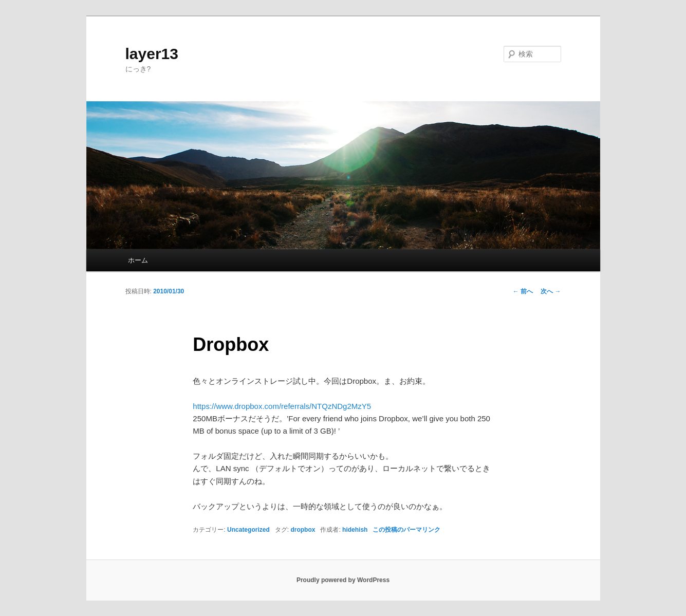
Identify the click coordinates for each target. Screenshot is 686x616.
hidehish (355, 530)
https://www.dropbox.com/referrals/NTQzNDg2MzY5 (282, 406)
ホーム (138, 260)
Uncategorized (248, 530)
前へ (523, 291)
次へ (551, 291)
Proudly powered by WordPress (343, 580)
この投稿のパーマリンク (406, 530)
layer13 (152, 54)
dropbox (303, 530)
